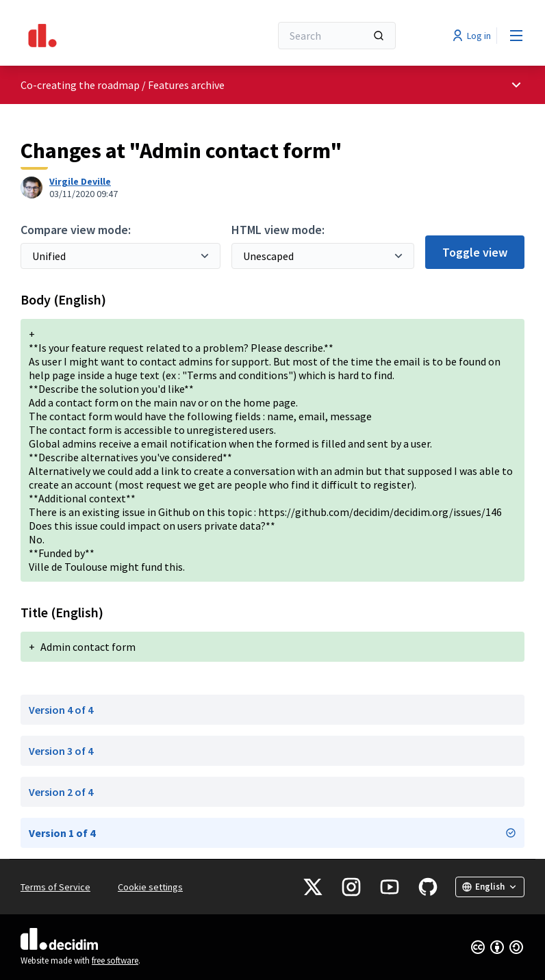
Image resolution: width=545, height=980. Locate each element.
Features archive (186, 85)
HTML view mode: (278, 230)
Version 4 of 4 (61, 710)
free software (115, 960)
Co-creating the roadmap (80, 85)
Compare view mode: (76, 230)
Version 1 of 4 (272, 833)
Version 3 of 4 (61, 751)
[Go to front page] (112, 36)
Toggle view (475, 252)
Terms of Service (55, 887)
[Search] (337, 36)
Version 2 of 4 (61, 792)
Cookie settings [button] (150, 887)
